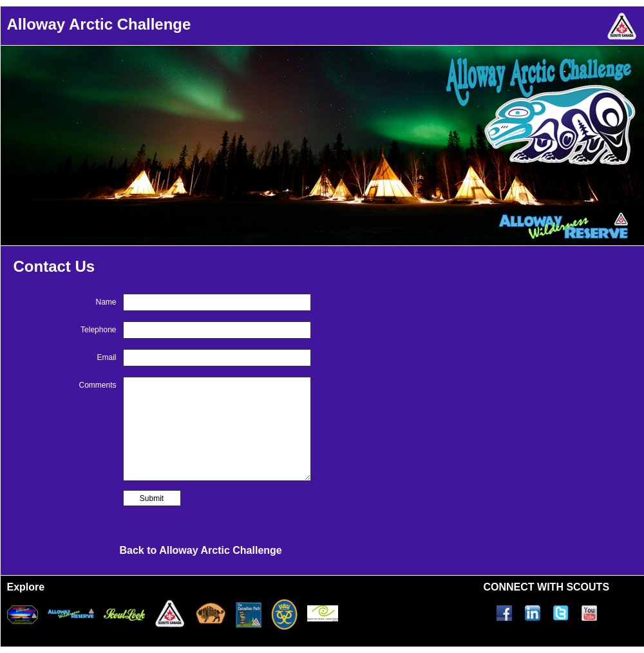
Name (106, 302)
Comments (97, 385)
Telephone (98, 330)
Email (106, 357)
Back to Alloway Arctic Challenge (201, 550)
